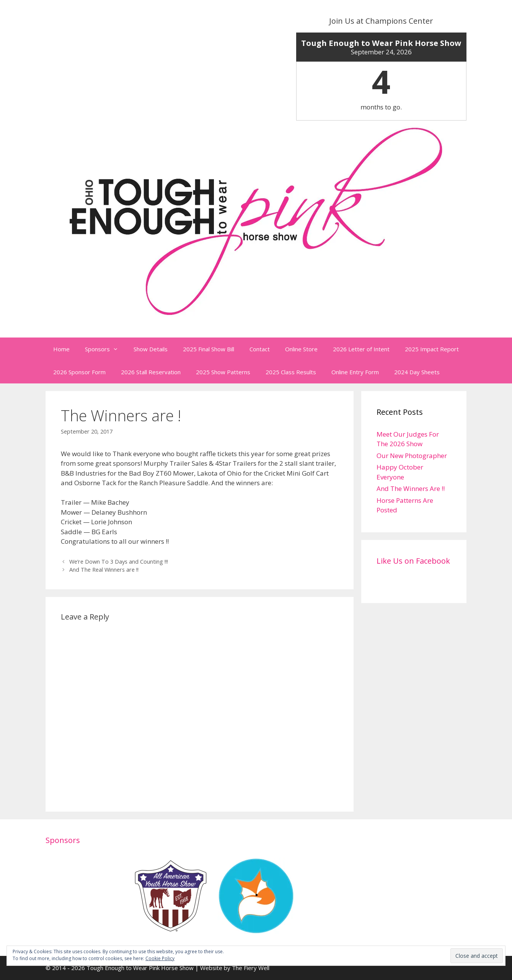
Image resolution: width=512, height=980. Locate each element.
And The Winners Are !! (411, 488)
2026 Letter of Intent (361, 349)
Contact (260, 349)
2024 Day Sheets (417, 372)
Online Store (301, 349)
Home (61, 349)
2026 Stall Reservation (151, 372)
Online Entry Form (355, 372)
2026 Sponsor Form (79, 372)
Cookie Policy (160, 958)
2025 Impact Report (432, 349)
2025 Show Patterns (223, 372)
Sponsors (105, 349)
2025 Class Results (291, 372)
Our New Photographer (412, 456)
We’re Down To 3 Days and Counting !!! (119, 562)
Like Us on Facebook (413, 561)
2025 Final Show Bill (209, 349)
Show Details (151, 349)
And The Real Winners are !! (104, 570)
